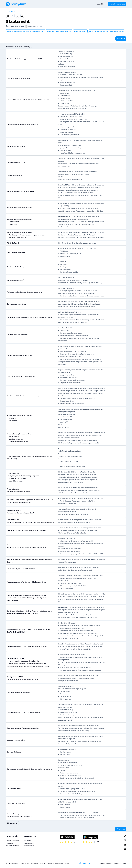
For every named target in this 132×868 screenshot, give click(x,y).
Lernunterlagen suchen (12, 841)
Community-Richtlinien (12, 846)
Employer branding (29, 843)
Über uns (43, 863)
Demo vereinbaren (29, 846)
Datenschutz (25, 863)
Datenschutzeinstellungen (55, 863)
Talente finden (27, 841)
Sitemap (68, 863)
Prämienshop (10, 843)
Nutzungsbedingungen (12, 863)
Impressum (34, 863)
